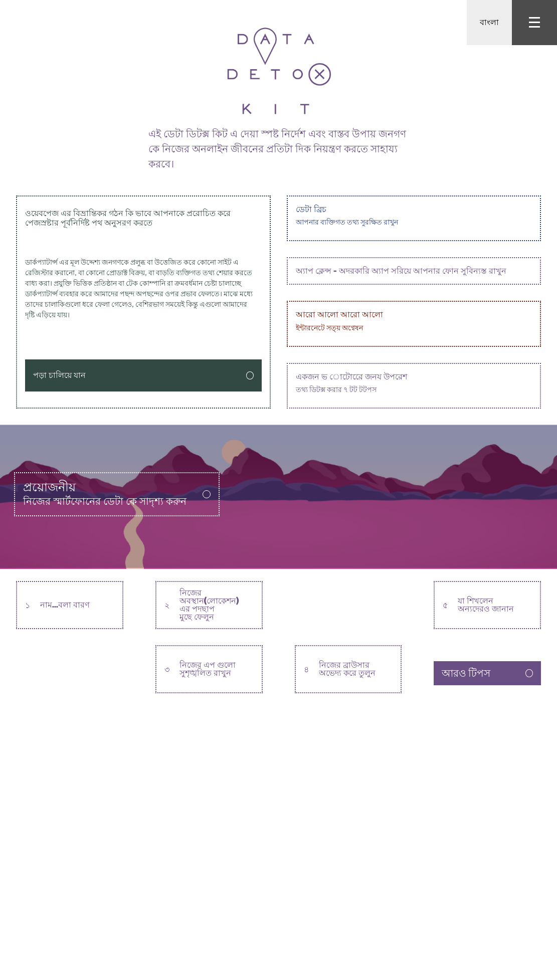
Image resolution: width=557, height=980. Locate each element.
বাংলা (489, 22)
